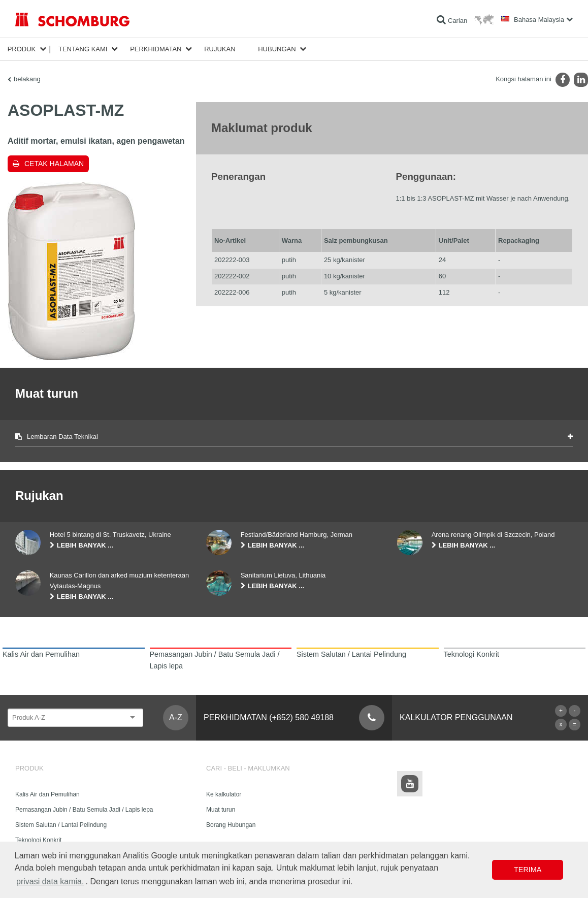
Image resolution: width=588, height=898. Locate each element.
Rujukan (220, 49)
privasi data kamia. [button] (50, 881)
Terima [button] (528, 870)
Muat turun (221, 810)
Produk (22, 49)
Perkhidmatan (156, 49)
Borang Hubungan (231, 825)
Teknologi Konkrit (38, 840)
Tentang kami (83, 49)
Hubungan (277, 49)
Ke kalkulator (224, 794)
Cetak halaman (54, 164)
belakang (27, 79)
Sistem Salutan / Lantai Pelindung (61, 825)
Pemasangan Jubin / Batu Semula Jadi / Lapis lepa (84, 810)
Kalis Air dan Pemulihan (47, 794)
